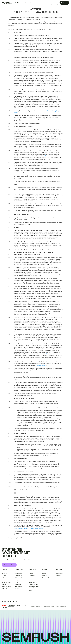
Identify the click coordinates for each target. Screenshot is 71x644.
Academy (45, 576)
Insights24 (18, 580)
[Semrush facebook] (14, 602)
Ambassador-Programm (62, 578)
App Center (18, 584)
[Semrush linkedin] (2, 602)
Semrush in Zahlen (6, 587)
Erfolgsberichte (5, 584)
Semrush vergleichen (7, 582)
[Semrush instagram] (5, 602)
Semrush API (45, 578)
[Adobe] (4, 606)
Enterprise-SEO (19, 574)
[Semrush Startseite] (7, 3)
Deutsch (5, 607)
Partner (31, 580)
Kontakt (31, 590)
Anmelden (54, 3)
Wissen (44, 574)
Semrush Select (33, 582)
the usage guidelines (44, 354)
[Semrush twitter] (16, 602)
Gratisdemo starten (9, 565)
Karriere (31, 578)
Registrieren (64, 3)
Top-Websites (18, 587)
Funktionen (4, 576)
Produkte (18, 3)
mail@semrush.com (48, 156)
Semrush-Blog (59, 574)
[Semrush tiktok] (8, 602)
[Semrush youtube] (11, 602)
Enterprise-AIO (19, 576)
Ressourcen (33, 3)
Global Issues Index (33, 584)
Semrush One (5, 574)
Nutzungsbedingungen (49, 606)
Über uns (31, 574)
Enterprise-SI (18, 578)
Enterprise (43, 3)
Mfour (17, 582)
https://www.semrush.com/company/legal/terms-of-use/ (29, 528)
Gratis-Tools (18, 589)
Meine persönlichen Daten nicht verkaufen (34, 587)
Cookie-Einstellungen (61, 606)
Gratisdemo (5, 580)
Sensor (17, 591)
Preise (25, 3)
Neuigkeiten (32, 576)
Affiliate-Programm (6, 589)
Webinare (58, 576)
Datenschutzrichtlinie (37, 606)
